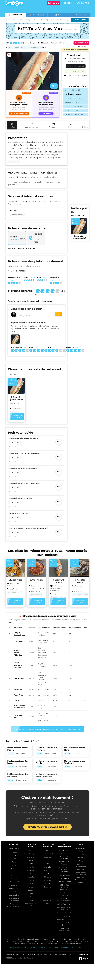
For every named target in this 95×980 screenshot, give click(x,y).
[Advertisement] (79, 168)
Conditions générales (50, 954)
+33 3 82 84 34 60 (76, 66)
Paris (31, 850)
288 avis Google (29, 43)
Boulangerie (14, 47)
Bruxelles (31, 857)
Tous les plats (14, 895)
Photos (12, 126)
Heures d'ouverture (32, 125)
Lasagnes (14, 885)
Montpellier (31, 900)
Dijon (31, 894)
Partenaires (81, 857)
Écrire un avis (81, 43)
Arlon (31, 860)
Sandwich (25, 47)
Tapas (14, 892)
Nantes (31, 884)
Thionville (31, 867)
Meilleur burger (16, 947)
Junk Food (12, 592)
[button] (19, 104)
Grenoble (31, 887)
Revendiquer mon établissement (47, 827)
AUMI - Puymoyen (64, 904)
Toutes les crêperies (64, 919)
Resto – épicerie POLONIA (18, 653)
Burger (14, 875)
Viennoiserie (36, 47)
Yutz (55, 152)
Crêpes (14, 869)
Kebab (22, 592)
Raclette (14, 878)
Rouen (31, 890)
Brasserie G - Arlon (64, 882)
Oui (12, 443)
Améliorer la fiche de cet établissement (75, 50)
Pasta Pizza (18, 695)
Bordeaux (31, 897)
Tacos (14, 859)
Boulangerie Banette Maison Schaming (57, 588)
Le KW (16, 700)
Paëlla (14, 862)
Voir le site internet (76, 71)
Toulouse (31, 880)
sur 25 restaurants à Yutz (51, 43)
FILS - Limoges (64, 875)
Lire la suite (13, 162)
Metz (31, 864)
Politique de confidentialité (16, 954)
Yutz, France (16, 409)
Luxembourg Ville (31, 854)
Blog (81, 861)
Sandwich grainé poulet (27, 309)
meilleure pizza (28, 947)
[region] (47, 674)
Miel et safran (19, 679)
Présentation (54, 125)
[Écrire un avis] (53, 3)
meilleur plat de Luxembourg (57, 947)
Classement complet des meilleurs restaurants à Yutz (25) (48, 729)
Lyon (31, 874)
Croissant (55, 597)
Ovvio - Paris (64, 878)
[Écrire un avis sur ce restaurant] (46, 104)
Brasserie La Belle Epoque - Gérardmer (64, 869)
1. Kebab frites (15, 580)
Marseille (31, 877)
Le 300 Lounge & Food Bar (18, 665)
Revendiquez (23, 182)
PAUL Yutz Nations (15, 404)
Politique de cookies (34, 954)
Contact (81, 854)
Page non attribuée (71, 29)
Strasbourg (31, 870)
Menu (71, 126)
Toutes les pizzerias (64, 916)
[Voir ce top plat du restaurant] (79, 226)
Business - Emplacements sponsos (81, 880)
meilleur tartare (40, 947)
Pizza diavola (14, 849)
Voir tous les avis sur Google (21, 248)
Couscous (14, 852)
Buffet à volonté (14, 882)
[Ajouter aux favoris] (9, 55)
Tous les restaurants (64, 913)
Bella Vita (18, 690)
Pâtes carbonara (14, 872)
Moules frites (14, 888)
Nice (47, 903)
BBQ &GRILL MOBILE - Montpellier (64, 887)
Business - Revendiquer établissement (81, 872)
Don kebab (18, 642)
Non (18, 443)
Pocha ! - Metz (64, 850)
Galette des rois (36, 595)
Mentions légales (66, 954)
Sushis (14, 865)
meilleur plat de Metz (77, 947)
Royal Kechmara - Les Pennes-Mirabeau (64, 856)
